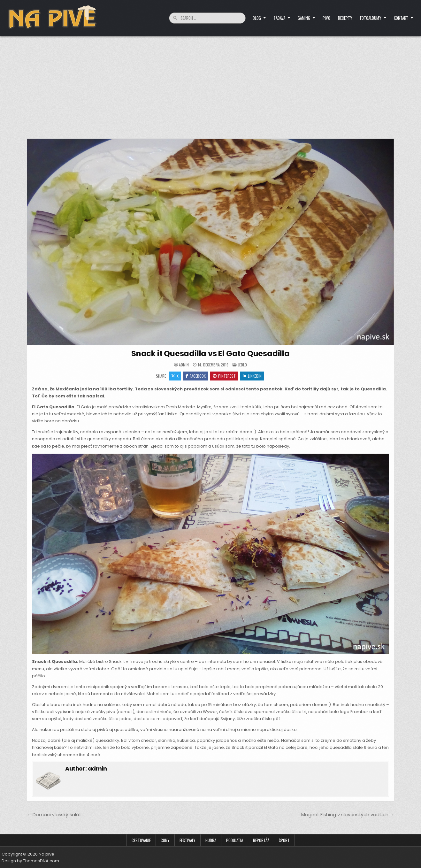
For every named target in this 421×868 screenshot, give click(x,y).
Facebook (196, 376)
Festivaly (188, 840)
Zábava (279, 18)
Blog (257, 18)
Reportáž (261, 840)
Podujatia (235, 840)
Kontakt (401, 18)
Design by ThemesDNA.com (30, 861)
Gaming (304, 18)
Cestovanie (141, 840)
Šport (284, 840)
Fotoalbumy (371, 18)
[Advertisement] (210, 84)
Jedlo (242, 365)
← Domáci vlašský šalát (54, 815)
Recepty (345, 18)
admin (184, 365)
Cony (165, 840)
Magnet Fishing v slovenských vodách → (348, 815)
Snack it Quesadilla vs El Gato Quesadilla (210, 353)
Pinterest (224, 376)
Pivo (326, 18)
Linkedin (252, 376)
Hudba (211, 840)
